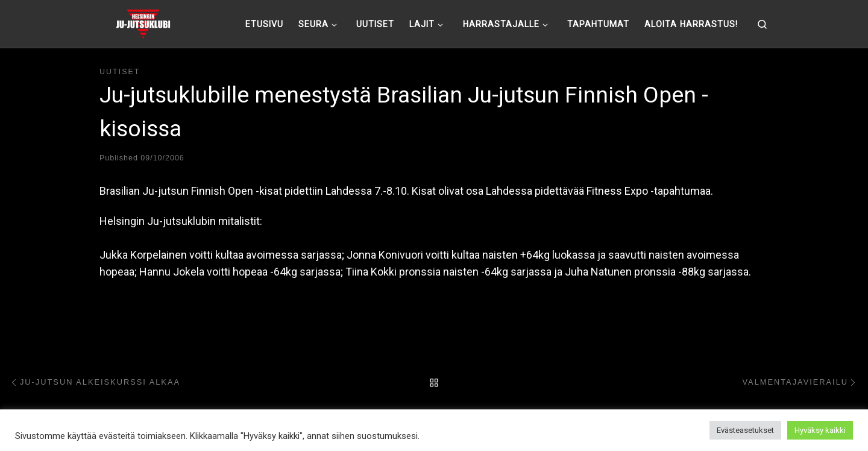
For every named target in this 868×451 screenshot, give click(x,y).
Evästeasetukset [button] (745, 430)
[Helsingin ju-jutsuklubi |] (143, 22)
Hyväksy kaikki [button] (820, 430)
